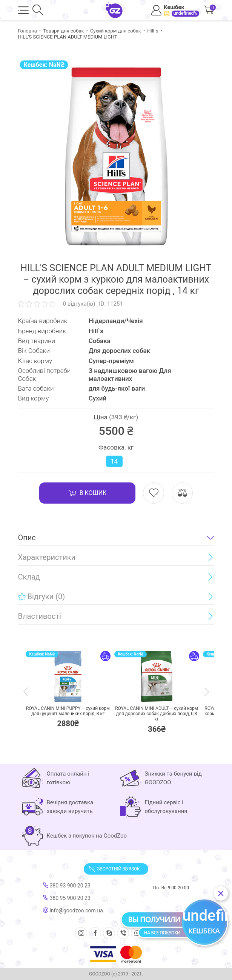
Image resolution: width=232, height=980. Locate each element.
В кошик (88, 493)
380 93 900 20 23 (67, 886)
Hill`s (153, 31)
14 (114, 461)
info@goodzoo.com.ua (73, 910)
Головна (28, 31)
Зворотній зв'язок (114, 869)
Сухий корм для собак (116, 31)
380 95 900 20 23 (67, 898)
